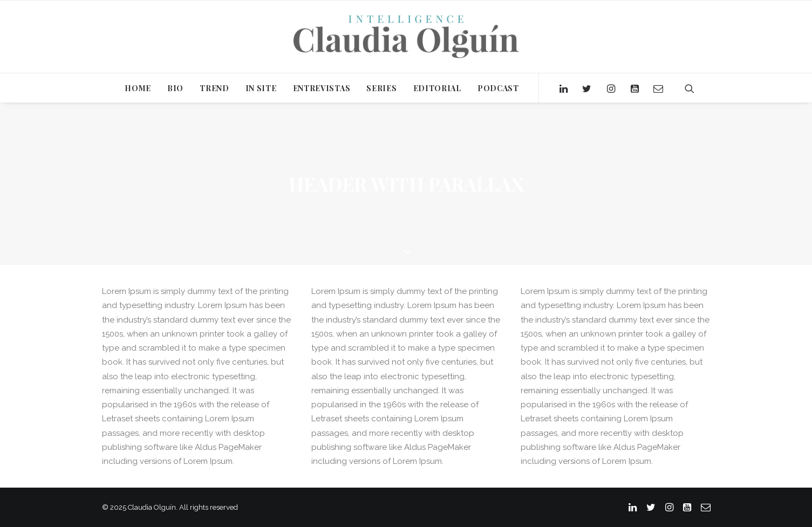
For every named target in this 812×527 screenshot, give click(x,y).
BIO (175, 88)
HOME (138, 88)
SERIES (381, 88)
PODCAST (498, 88)
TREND (214, 88)
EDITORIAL (437, 88)
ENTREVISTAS (322, 88)
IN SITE (261, 88)
